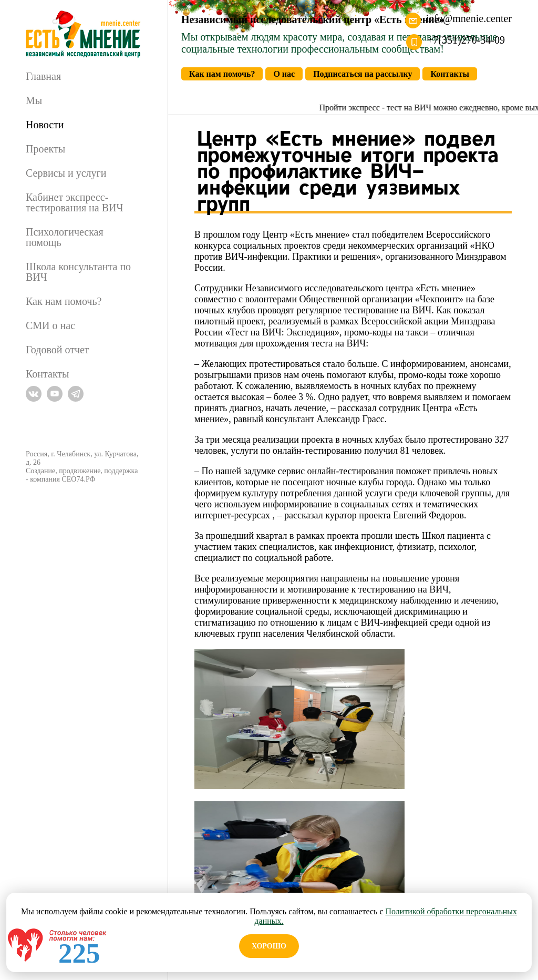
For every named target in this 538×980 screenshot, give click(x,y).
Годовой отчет (58, 350)
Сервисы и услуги (66, 173)
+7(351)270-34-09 (466, 40)
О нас (284, 74)
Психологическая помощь (65, 237)
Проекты (45, 149)
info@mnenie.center (469, 18)
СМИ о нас (50, 325)
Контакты (48, 374)
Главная (43, 76)
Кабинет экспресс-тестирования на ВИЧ (74, 202)
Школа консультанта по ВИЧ (78, 272)
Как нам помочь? (64, 301)
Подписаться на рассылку (363, 74)
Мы (34, 100)
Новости (45, 125)
